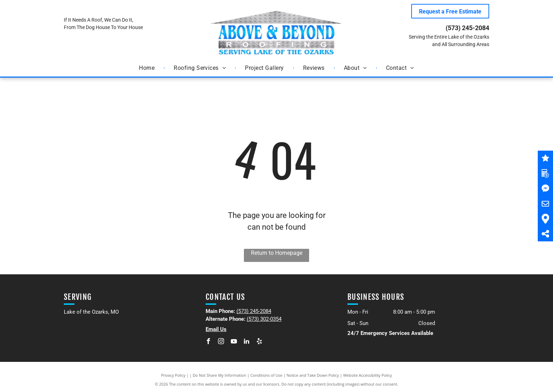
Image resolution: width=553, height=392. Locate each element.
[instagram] (221, 342)
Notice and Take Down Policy (313, 375)
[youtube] (234, 342)
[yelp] (259, 342)
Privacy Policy (173, 375)
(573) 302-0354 (264, 319)
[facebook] (208, 342)
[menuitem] (147, 68)
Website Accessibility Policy (368, 375)
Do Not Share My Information (220, 375)
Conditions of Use (266, 375)
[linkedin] (247, 342)
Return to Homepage (277, 253)
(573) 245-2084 (467, 28)
